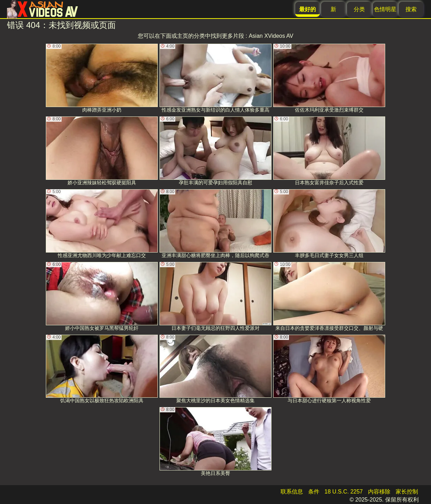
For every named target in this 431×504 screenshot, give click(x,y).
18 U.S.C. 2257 (344, 492)
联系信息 (292, 492)
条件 (314, 492)
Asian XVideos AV (271, 36)
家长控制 (407, 492)
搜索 (411, 9)
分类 (359, 9)
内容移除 (379, 492)
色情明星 (385, 9)
